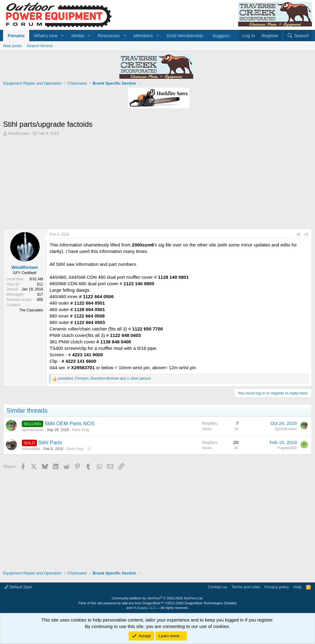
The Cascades (31, 310)
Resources (109, 36)
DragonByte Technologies (204, 603)
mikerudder (31, 449)
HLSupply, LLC (144, 608)
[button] (62, 36)
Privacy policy (277, 587)
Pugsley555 (287, 448)
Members (143, 36)
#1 (307, 234)
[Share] (298, 235)
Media (78, 36)
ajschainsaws (33, 430)
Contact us (217, 587)
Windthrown (19, 133)
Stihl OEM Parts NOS (70, 424)
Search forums (40, 46)
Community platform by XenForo (157, 598)
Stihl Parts (50, 443)
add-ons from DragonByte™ (143, 603)
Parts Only (81, 430)
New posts (12, 46)
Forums (16, 36)
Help (298, 587)
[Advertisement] (157, 182)
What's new (46, 36)
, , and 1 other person (104, 378)
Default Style (18, 587)
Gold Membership (185, 36)
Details (230, 603)
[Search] (298, 36)
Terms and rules (246, 587)
